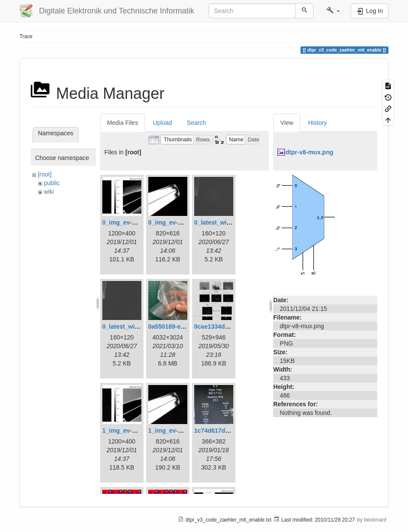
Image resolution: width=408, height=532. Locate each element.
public (52, 183)
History (317, 123)
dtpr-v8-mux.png (309, 152)
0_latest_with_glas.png (227, 222)
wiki (49, 192)
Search (196, 123)
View (287, 123)
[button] (333, 11)
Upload (162, 123)
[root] (45, 174)
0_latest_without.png (132, 326)
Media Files (123, 123)
